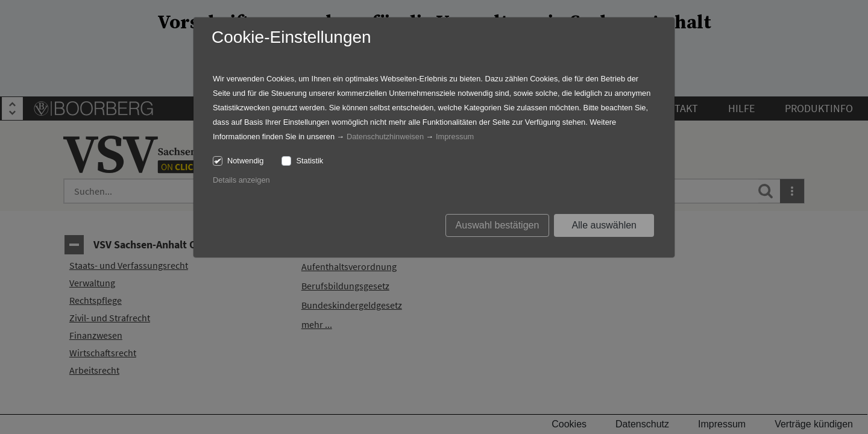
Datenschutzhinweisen (385, 137)
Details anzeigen (241, 180)
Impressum (455, 137)
